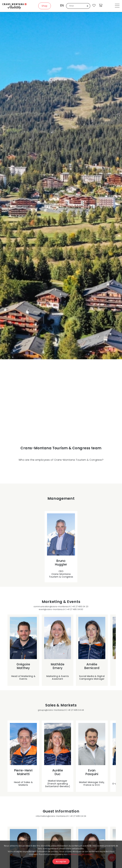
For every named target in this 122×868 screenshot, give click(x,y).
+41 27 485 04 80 (75, 609)
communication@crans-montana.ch (52, 606)
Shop (44, 6)
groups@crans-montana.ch (52, 710)
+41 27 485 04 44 (76, 710)
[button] (9, 186)
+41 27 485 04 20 (80, 606)
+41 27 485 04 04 (78, 816)
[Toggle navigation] (117, 6)
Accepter (61, 861)
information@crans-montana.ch (52, 816)
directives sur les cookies (80, 854)
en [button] (62, 5)
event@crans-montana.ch (52, 609)
